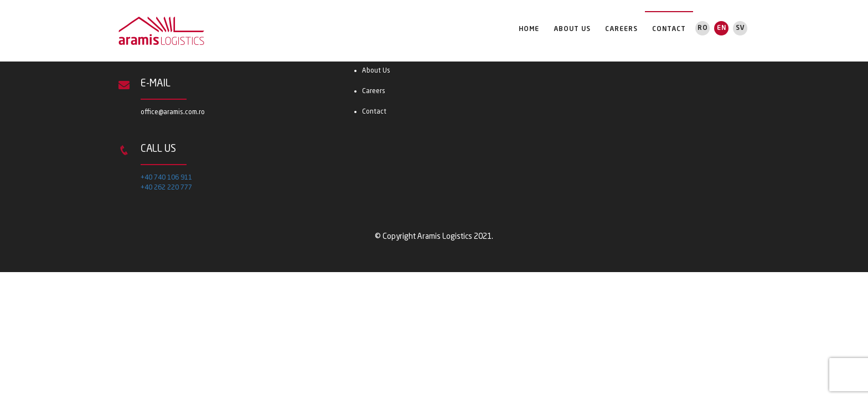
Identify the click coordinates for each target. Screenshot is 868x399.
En (722, 28)
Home (529, 29)
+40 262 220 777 (166, 188)
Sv (740, 28)
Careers (621, 29)
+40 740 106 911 (166, 178)
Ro (703, 28)
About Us (572, 29)
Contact (669, 29)
